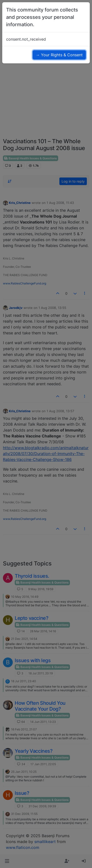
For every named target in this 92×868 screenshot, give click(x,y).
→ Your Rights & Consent (59, 55)
